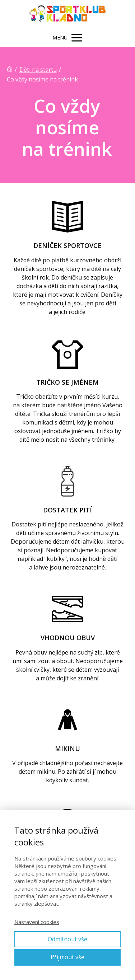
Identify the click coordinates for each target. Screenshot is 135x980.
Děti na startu (38, 70)
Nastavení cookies (37, 922)
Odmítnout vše (67, 939)
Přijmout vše (67, 957)
